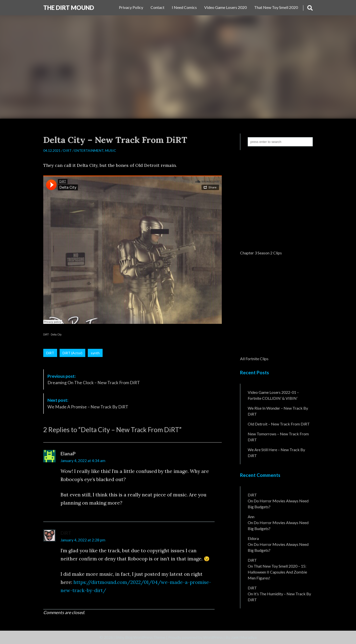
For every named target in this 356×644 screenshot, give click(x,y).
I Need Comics (184, 7)
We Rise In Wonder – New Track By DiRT (278, 411)
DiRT (67, 150)
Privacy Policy (131, 7)
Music (111, 150)
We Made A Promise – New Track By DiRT (88, 403)
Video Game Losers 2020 (225, 7)
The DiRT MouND (69, 8)
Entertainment (89, 150)
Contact (157, 7)
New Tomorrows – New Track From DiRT (278, 437)
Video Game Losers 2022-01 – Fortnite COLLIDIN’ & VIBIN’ (273, 395)
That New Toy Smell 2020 (276, 7)
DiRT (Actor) (72, 353)
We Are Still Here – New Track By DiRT (276, 453)
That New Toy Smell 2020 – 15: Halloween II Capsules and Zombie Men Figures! (277, 572)
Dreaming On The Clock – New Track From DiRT (94, 379)
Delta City (56, 335)
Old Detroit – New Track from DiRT (279, 424)
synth (95, 353)
